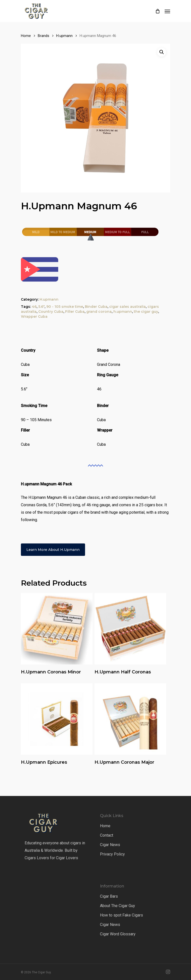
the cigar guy (146, 312)
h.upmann (123, 312)
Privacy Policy (112, 854)
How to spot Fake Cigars (121, 915)
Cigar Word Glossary (118, 934)
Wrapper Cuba (34, 316)
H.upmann (64, 36)
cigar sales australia (127, 307)
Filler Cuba (75, 312)
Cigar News (110, 845)
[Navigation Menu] (167, 11)
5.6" (41, 307)
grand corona (99, 312)
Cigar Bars (109, 896)
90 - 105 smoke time (65, 307)
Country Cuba (51, 312)
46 (34, 307)
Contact (107, 835)
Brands (44, 36)
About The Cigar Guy (118, 906)
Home (26, 36)
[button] (162, 52)
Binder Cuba (96, 307)
